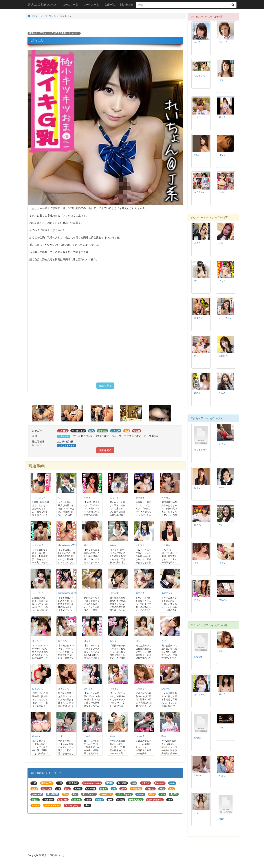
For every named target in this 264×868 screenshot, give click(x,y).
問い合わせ (127, 5)
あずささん (64, 689)
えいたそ (37, 641)
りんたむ (88, 545)
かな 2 (197, 356)
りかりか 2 (38, 593)
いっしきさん (225, 318)
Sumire (198, 775)
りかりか (166, 545)
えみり (222, 243)
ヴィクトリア (201, 450)
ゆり (221, 80)
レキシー (223, 444)
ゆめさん (37, 736)
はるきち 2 (141, 689)
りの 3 (222, 694)
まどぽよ (140, 545)
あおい (113, 736)
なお (221, 525)
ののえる (140, 593)
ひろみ (197, 525)
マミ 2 (222, 281)
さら (196, 563)
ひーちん (63, 641)
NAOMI (198, 738)
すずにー (63, 736)
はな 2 (222, 155)
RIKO (197, 155)
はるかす (114, 593)
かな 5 (197, 42)
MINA (222, 819)
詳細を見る (105, 386)
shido (221, 728)
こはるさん (200, 76)
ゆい (196, 281)
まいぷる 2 (89, 689)
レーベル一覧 (91, 5)
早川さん (199, 318)
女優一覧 (110, 5)
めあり (222, 775)
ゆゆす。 (88, 498)
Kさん (164, 736)
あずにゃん (167, 593)
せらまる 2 (38, 545)
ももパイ (114, 498)
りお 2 (61, 498)
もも (86, 593)
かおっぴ (166, 689)
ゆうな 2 (140, 736)
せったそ (140, 498)
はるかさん (38, 689)
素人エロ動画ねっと (42, 5)
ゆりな (222, 192)
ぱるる (87, 641)
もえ (196, 813)
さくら (197, 243)
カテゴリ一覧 (70, 5)
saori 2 (222, 488)
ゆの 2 (197, 393)
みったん (166, 498)
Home (33, 16)
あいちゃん (200, 694)
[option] (47, 413)
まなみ (87, 736)
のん (138, 641)
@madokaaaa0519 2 (68, 545)
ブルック (223, 42)
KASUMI (198, 657)
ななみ (222, 393)
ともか (197, 117)
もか (221, 651)
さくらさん (200, 192)
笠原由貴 (223, 356)
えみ (164, 641)
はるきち (114, 689)
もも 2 (113, 641)
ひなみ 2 (223, 600)
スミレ (197, 600)
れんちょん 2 (39, 498)
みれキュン (115, 545)
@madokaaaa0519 (67, 593)
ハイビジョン (49, 16)
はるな (197, 488)
